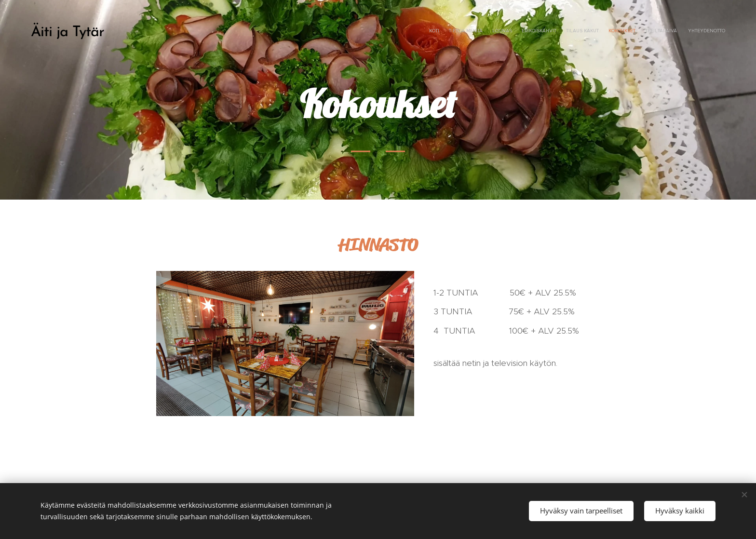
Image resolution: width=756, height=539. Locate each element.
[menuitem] (659, 31)
